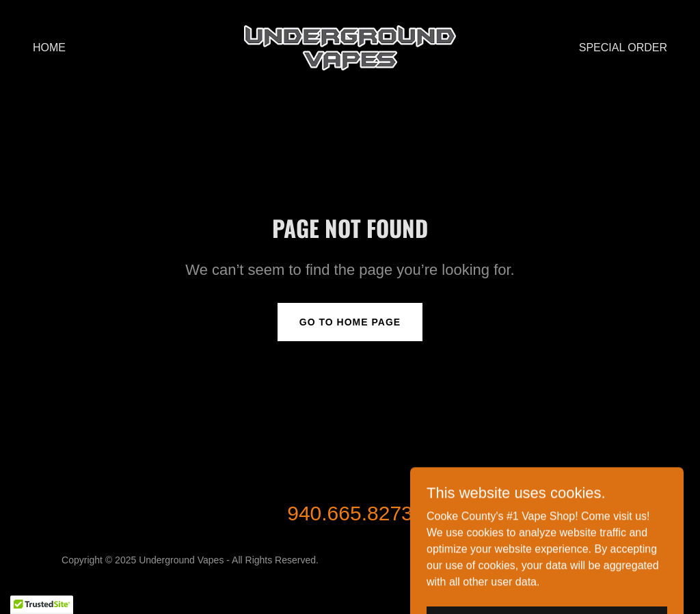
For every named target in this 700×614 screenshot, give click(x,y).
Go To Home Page (350, 322)
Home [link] (49, 48)
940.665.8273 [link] (350, 513)
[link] (350, 47)
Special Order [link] (623, 48)
